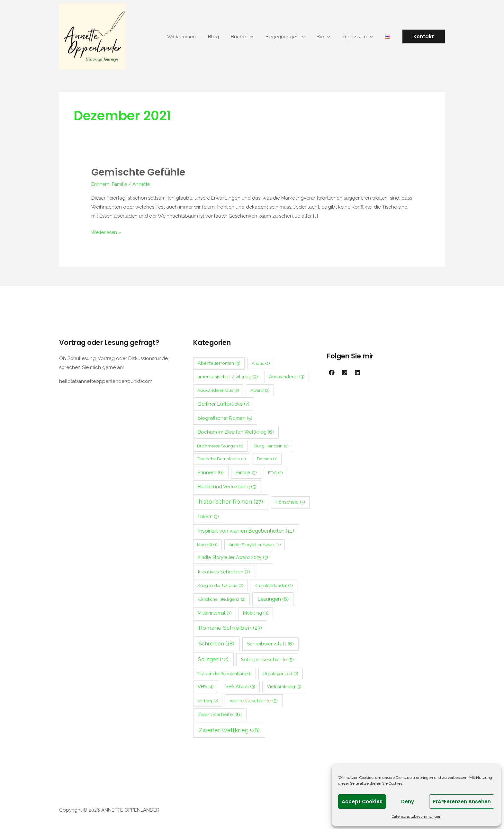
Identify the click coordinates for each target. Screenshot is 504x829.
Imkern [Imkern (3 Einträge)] (208, 516)
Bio (329, 37)
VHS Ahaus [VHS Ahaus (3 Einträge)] (240, 686)
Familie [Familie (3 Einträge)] (246, 472)
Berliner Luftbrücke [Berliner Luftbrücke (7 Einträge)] (224, 403)
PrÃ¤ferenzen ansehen (462, 802)
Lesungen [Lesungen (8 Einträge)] (273, 598)
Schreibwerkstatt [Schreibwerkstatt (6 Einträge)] (270, 643)
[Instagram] (345, 372)
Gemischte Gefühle (138, 172)
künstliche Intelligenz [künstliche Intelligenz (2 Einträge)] (221, 599)
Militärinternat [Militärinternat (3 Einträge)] (215, 612)
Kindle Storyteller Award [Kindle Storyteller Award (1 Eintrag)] (255, 544)
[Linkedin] (357, 372)
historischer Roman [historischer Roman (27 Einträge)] (231, 501)
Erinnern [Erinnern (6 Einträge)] (211, 472)
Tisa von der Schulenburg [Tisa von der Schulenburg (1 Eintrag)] (224, 673)
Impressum (361, 37)
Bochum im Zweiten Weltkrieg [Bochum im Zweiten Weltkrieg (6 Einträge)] (236, 431)
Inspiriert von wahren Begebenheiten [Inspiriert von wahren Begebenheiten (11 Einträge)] (246, 530)
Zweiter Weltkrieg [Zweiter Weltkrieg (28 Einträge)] (229, 730)
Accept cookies (362, 802)
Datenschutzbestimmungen (416, 816)
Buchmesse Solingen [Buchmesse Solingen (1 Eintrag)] (220, 445)
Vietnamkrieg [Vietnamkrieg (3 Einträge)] (284, 686)
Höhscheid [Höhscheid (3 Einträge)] (290, 501)
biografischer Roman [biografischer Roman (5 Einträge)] (225, 418)
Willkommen (197, 37)
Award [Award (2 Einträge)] (260, 390)
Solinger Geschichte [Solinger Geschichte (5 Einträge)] (267, 659)
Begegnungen (293, 37)
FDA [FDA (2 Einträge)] (275, 472)
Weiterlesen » (107, 231)
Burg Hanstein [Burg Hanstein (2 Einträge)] (271, 445)
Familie (120, 184)
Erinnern (101, 184)
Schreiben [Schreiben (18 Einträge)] (216, 643)
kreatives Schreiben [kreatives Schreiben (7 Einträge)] (224, 571)
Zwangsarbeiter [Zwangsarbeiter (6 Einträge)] (220, 714)
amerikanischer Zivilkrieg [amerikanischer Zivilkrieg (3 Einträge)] (228, 376)
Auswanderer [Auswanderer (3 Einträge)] (287, 376)
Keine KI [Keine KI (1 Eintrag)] (207, 544)
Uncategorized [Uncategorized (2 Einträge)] (280, 673)
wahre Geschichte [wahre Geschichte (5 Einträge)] (254, 700)
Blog (227, 37)
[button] (424, 36)
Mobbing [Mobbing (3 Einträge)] (256, 612)
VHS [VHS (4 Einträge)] (206, 686)
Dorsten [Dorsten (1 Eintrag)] (267, 458)
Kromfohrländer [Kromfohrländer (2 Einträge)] (274, 585)
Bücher (253, 37)
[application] (261, 37)
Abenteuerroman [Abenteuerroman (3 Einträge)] (219, 363)
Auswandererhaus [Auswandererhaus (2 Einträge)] (218, 390)
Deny (408, 802)
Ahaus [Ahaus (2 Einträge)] (261, 363)
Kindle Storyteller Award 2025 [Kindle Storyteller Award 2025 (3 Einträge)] (233, 557)
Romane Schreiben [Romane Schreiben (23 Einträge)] (230, 627)
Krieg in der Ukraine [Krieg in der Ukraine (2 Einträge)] (220, 585)
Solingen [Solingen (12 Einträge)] (213, 659)
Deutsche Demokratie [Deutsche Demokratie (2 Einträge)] (222, 458)
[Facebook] (332, 372)
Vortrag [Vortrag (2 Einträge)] (208, 700)
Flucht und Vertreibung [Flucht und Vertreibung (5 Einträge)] (227, 486)
